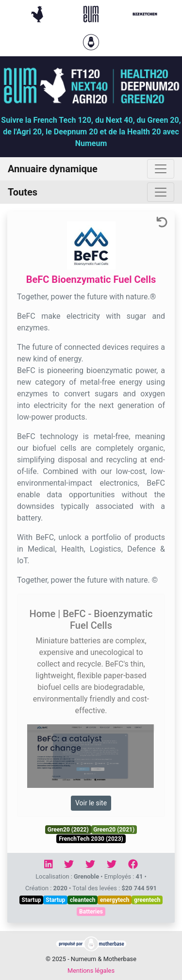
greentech (147, 900)
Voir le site (91, 803)
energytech (115, 900)
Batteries (91, 912)
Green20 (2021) (114, 830)
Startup (32, 900)
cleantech (83, 900)
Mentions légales (91, 971)
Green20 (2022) (68, 830)
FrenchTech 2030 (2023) (91, 839)
